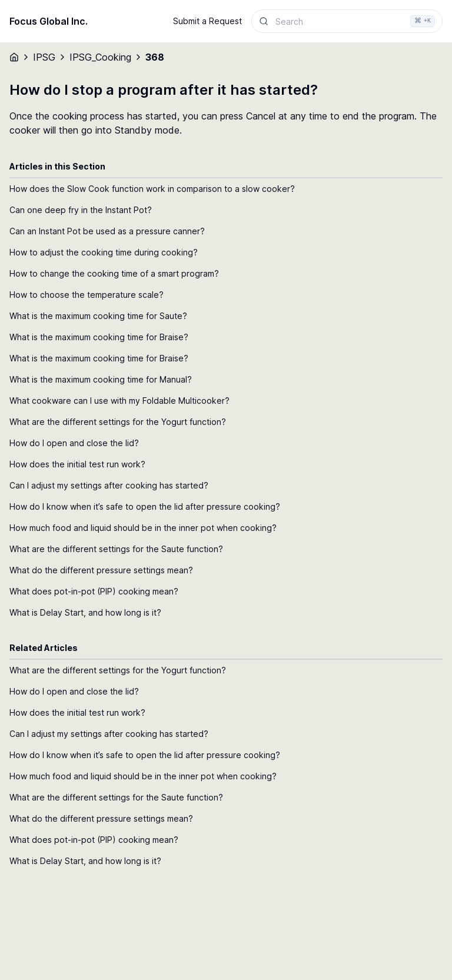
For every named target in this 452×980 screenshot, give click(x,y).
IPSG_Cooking (100, 57)
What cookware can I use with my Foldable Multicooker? (119, 401)
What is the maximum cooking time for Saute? (98, 316)
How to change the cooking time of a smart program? (114, 273)
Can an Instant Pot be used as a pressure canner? (107, 231)
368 (155, 57)
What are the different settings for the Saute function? (116, 549)
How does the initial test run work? (77, 464)
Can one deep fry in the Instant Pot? (81, 210)
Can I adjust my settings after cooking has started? (109, 485)
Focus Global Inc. (49, 21)
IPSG (44, 57)
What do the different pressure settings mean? (101, 570)
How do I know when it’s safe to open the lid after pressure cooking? (145, 506)
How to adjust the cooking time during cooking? (104, 252)
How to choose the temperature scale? (87, 295)
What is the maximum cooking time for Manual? (101, 379)
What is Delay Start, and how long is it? (85, 612)
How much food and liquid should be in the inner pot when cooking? (143, 528)
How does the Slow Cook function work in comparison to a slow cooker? (152, 189)
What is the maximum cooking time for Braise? (99, 337)
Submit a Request (207, 21)
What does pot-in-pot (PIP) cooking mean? (94, 591)
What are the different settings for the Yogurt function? (118, 422)
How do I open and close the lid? (74, 443)
